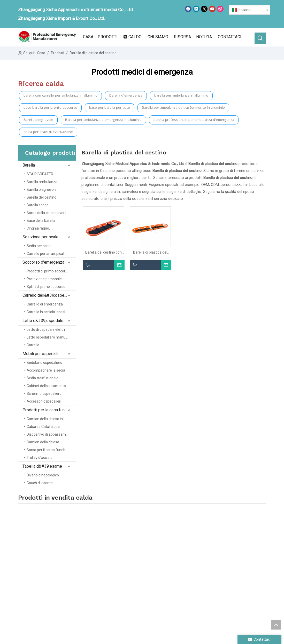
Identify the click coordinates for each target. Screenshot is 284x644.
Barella (29, 165)
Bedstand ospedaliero (44, 363)
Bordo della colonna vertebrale (51, 213)
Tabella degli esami (234, 558)
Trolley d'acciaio (40, 458)
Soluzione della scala (185, 554)
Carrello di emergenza (45, 304)
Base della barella (41, 221)
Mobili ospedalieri (233, 543)
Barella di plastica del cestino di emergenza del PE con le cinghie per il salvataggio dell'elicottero (150, 252)
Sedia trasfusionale (43, 378)
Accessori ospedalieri (44, 401)
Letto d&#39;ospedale (43, 321)
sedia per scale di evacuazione (48, 132)
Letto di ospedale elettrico (48, 329)
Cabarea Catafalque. (44, 427)
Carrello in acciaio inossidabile (51, 312)
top (276, 625)
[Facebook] (188, 9)
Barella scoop (38, 205)
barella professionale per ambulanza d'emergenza (194, 120)
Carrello (33, 345)
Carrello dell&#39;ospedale (47, 295)
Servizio (124, 575)
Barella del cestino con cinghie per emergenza (103, 252)
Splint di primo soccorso (46, 287)
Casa (122, 546)
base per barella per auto (110, 108)
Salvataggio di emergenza (189, 561)
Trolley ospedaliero (183, 568)
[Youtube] (212, 9)
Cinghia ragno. (38, 228)
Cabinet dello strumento (46, 386)
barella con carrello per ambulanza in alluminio (60, 95)
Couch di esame (40, 483)
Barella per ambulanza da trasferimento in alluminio (183, 108)
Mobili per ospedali (40, 354)
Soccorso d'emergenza (43, 262)
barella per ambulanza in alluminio (181, 95)
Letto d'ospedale (181, 575)
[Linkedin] (196, 9)
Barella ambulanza (42, 182)
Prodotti (124, 561)
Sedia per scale (39, 246)
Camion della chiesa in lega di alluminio (51, 419)
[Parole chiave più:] (260, 38)
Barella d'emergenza (126, 95)
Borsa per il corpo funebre (48, 450)
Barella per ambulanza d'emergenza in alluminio (103, 120)
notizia (123, 568)
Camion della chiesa (43, 442)
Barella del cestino (41, 197)
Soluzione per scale (40, 237)
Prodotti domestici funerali (240, 550)
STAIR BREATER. (40, 174)
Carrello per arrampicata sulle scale (51, 254)
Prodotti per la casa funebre (48, 410)
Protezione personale (44, 279)
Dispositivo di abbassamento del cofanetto (51, 434)
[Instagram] (220, 9)
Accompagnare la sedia (46, 370)
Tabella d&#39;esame (42, 466)
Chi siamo (126, 554)
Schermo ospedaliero (44, 394)
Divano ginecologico (43, 475)
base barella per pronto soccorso (50, 108)
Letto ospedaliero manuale (48, 337)
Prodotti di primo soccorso (48, 271)
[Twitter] (204, 9)
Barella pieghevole (38, 120)
